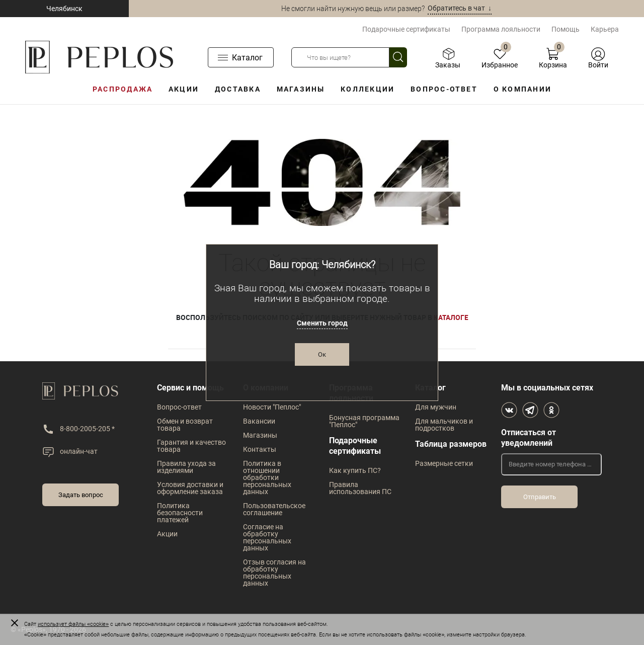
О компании (522, 89)
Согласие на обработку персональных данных (267, 537)
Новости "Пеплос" (272, 407)
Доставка (238, 89)
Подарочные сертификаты (406, 29)
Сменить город (322, 323)
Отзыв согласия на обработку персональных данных (274, 573)
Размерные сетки (444, 463)
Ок (322, 354)
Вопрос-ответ (444, 89)
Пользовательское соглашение (274, 509)
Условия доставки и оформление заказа (190, 488)
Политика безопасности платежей (180, 513)
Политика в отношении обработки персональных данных (267, 477)
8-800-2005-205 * (87, 429)
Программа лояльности (501, 29)
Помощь (566, 29)
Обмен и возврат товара (185, 425)
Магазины (301, 89)
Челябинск (64, 9)
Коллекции (368, 89)
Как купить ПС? (355, 470)
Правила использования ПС (360, 488)
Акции (184, 89)
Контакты (260, 449)
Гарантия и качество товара (191, 446)
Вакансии (259, 421)
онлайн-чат (79, 451)
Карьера (605, 29)
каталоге (451, 317)
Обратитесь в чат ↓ (460, 8)
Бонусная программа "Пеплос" (364, 421)
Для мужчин (436, 407)
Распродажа (123, 89)
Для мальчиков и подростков (444, 425)
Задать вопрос (81, 495)
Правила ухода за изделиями (186, 467)
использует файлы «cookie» (73, 624)
